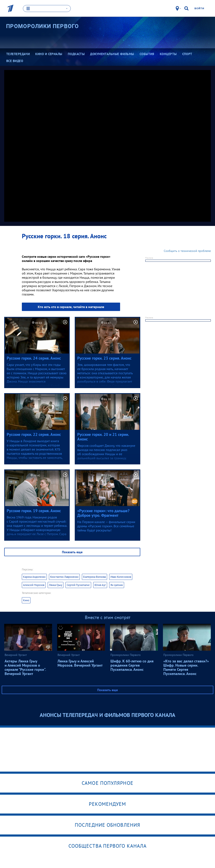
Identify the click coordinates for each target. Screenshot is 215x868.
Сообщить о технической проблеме (187, 250)
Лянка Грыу (56, 585)
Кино (26, 600)
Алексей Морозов (34, 585)
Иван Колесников (121, 576)
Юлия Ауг (100, 585)
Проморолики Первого (43, 26)
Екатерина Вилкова (94, 576)
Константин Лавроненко (64, 576)
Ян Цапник (117, 585)
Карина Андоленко (34, 576)
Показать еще (72, 552)
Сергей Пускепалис (78, 585)
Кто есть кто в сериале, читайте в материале (71, 306)
